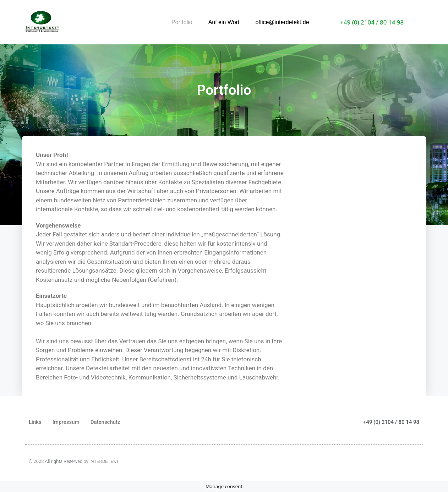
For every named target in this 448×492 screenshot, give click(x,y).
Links (35, 422)
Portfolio (182, 22)
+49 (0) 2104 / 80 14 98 (372, 22)
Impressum (66, 422)
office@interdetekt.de (282, 22)
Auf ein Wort (224, 22)
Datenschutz (105, 422)
